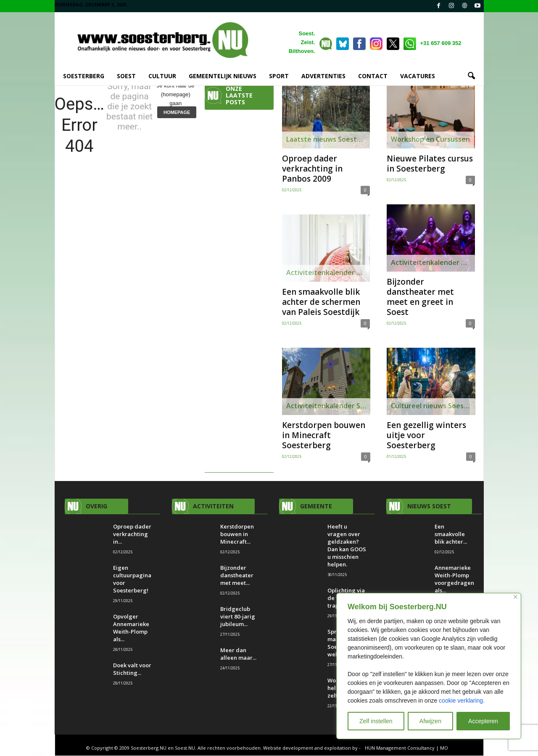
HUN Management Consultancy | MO (406, 748)
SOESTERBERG (84, 76)
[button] (471, 76)
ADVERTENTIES (323, 76)
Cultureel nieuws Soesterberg (433, 406)
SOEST (126, 76)
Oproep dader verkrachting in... (132, 534)
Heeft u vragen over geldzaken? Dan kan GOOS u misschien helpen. (347, 546)
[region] (429, 666)
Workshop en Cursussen (430, 140)
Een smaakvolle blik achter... (451, 534)
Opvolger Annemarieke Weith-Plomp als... (131, 628)
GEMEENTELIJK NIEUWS (223, 76)
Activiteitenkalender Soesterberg (328, 406)
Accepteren (483, 721)
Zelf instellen (376, 721)
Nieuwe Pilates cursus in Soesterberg (430, 164)
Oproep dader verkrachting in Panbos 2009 (312, 169)
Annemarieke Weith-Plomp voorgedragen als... (454, 579)
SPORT (279, 76)
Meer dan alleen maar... (238, 654)
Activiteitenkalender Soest (328, 273)
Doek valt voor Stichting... (132, 669)
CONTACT (373, 76)
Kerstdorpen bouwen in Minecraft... (237, 534)
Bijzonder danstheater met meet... (237, 576)
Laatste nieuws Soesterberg (328, 140)
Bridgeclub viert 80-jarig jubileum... (238, 617)
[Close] (516, 597)
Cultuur (162, 76)
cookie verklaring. (462, 700)
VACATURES (418, 76)
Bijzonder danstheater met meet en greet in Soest (420, 297)
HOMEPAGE (177, 113)
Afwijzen (430, 721)
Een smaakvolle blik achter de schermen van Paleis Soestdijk (321, 302)
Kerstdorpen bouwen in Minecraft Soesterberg (324, 436)
